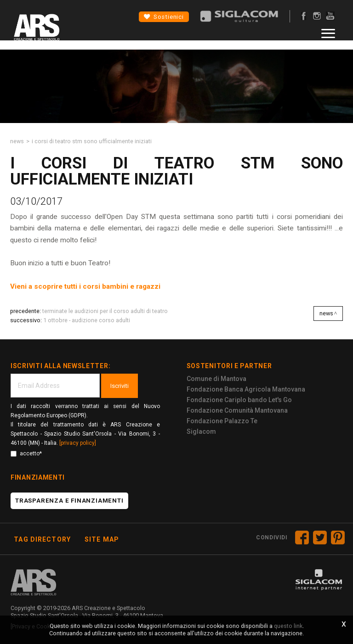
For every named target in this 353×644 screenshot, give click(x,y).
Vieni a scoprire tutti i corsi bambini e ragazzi (85, 286)
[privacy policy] (78, 443)
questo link (288, 626)
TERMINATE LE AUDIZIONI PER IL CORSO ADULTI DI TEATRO (105, 311)
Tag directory (42, 539)
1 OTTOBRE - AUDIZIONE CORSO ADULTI (87, 320)
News (17, 141)
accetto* (26, 454)
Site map (102, 539)
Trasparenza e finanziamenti (69, 501)
